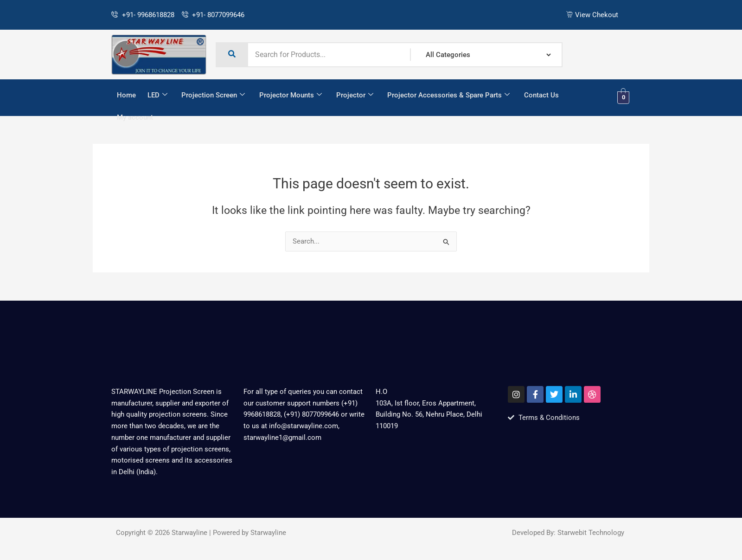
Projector (353, 95)
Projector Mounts (290, 95)
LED (157, 95)
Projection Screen (213, 95)
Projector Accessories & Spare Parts (447, 95)
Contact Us (540, 95)
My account (135, 118)
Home (126, 95)
